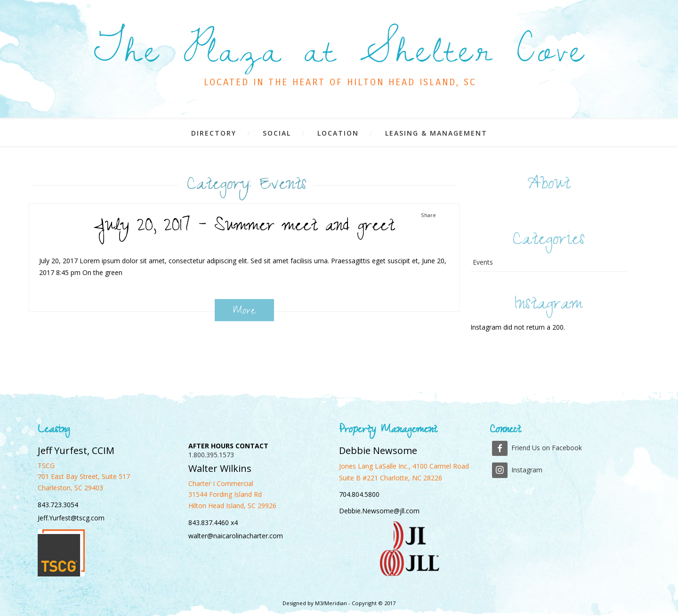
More (244, 312)
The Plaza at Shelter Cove (340, 50)
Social (277, 133)
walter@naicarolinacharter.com (236, 536)
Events (483, 262)
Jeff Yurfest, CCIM (76, 450)
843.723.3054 (58, 505)
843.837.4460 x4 (213, 523)
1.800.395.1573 (211, 455)
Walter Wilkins (220, 468)
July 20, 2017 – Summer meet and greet (244, 228)
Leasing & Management (436, 133)
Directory (214, 133)
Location (338, 133)
